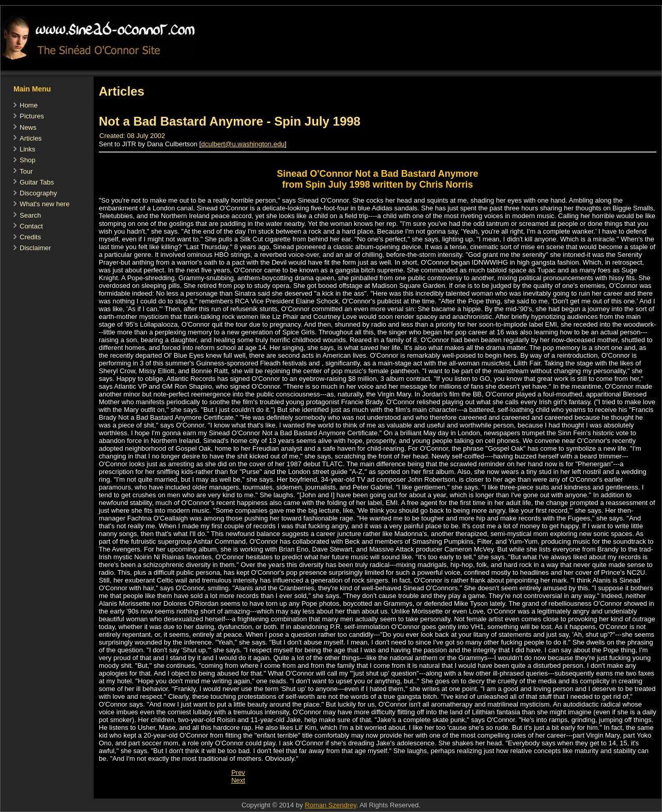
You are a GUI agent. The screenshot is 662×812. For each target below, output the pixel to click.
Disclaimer (35, 248)
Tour (26, 171)
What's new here (44, 204)
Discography (38, 193)
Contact (31, 226)
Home (29, 105)
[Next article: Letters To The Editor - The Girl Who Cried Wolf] (238, 780)
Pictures (32, 116)
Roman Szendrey (330, 805)
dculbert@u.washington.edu (243, 144)
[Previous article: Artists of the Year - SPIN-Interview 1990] (238, 772)
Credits (30, 237)
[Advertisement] (282, 793)
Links (27, 149)
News (28, 127)
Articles (31, 138)
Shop (27, 160)
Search (30, 215)
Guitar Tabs (37, 182)
